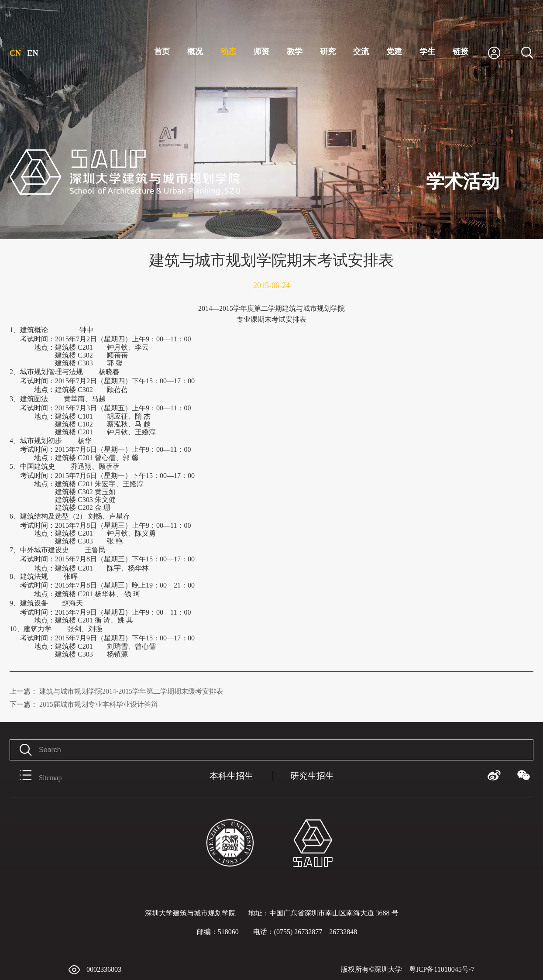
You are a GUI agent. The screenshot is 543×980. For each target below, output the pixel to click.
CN (15, 53)
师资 (261, 52)
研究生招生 (312, 776)
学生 (427, 52)
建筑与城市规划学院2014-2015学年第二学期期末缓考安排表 (116, 691)
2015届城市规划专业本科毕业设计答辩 (84, 704)
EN (33, 53)
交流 (361, 52)
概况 (195, 52)
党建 (394, 52)
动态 (228, 52)
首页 (162, 52)
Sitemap (36, 776)
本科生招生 (231, 776)
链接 (461, 52)
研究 (328, 52)
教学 (295, 52)
